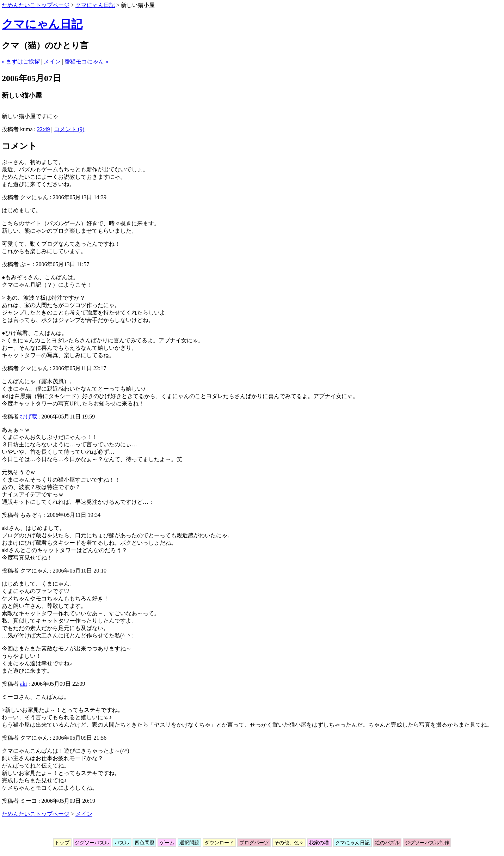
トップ (62, 843)
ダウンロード (219, 843)
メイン (52, 62)
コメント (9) (69, 129)
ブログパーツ (254, 843)
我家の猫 (319, 843)
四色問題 (144, 843)
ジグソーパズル (92, 843)
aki (24, 684)
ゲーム (167, 843)
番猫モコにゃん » (86, 62)
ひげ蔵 (29, 417)
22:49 (43, 129)
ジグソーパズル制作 (427, 843)
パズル (122, 843)
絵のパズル (387, 843)
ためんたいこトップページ (36, 5)
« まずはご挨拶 (21, 62)
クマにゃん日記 (95, 5)
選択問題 (189, 843)
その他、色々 (289, 843)
